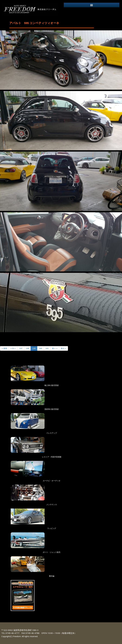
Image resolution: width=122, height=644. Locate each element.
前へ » (55, 348)
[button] (91, 5)
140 (40, 348)
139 (34, 348)
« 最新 (4, 348)
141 (47, 348)
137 (21, 348)
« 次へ (13, 348)
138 (27, 348)
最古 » (64, 348)
